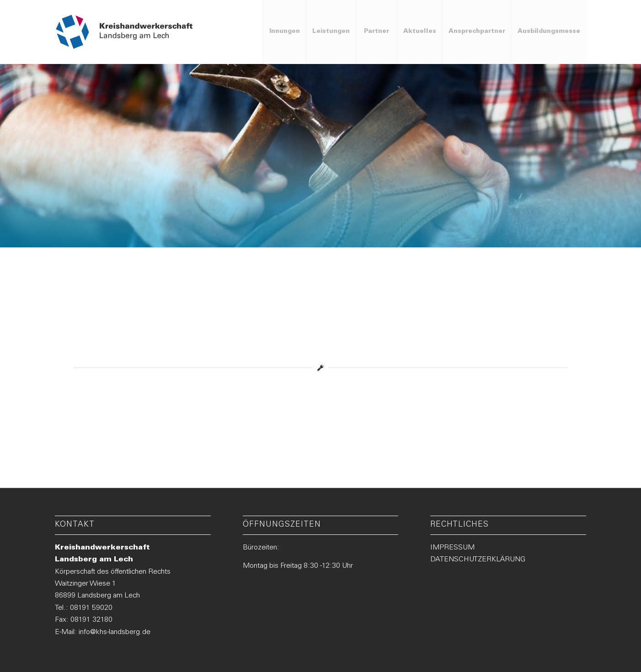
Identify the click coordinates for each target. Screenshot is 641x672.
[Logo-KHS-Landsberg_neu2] (125, 32)
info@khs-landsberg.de (115, 632)
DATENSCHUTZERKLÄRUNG (478, 560)
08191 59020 (91, 608)
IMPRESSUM (452, 548)
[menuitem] (284, 32)
